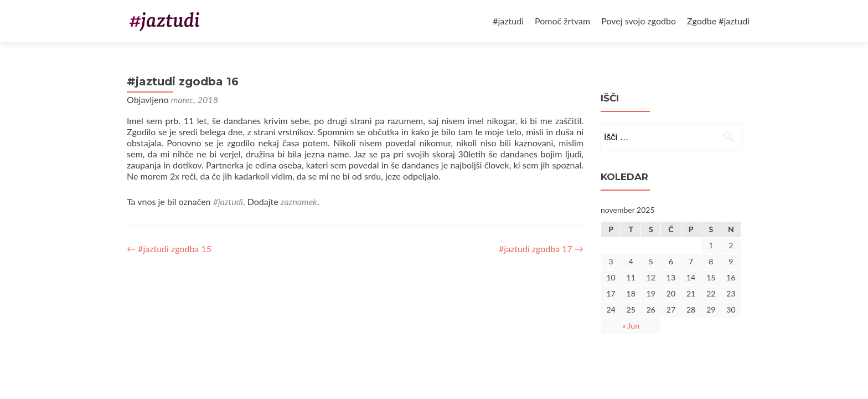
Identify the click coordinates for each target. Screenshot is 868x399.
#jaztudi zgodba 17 (541, 249)
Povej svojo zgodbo (639, 21)
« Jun (631, 326)
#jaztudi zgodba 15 (169, 249)
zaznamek (299, 201)
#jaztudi (508, 21)
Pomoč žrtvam (562, 21)
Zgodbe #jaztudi (718, 21)
